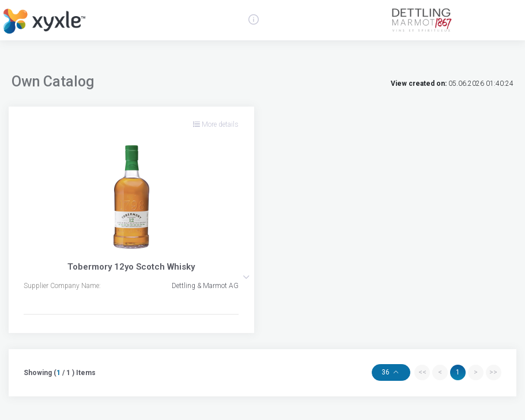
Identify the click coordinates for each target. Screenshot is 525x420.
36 (386, 372)
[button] (246, 277)
